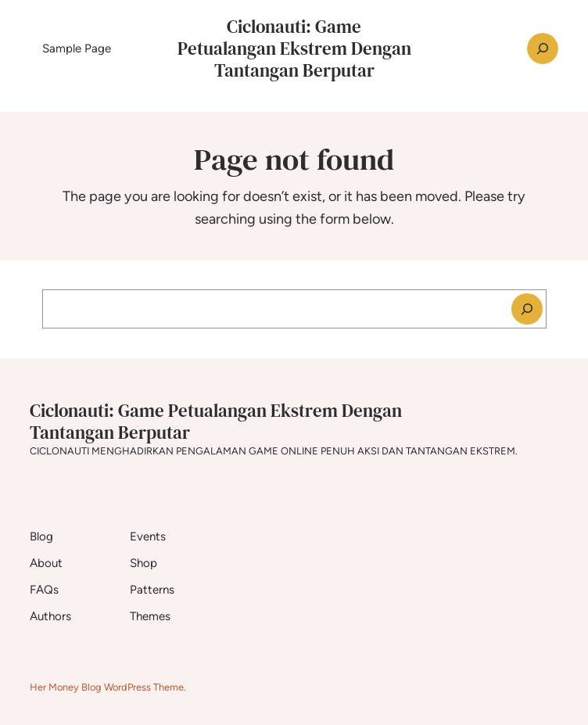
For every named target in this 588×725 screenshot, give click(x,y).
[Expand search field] (543, 48)
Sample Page (77, 48)
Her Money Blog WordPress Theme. (108, 687)
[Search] (527, 309)
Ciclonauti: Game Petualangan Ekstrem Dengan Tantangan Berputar (294, 48)
